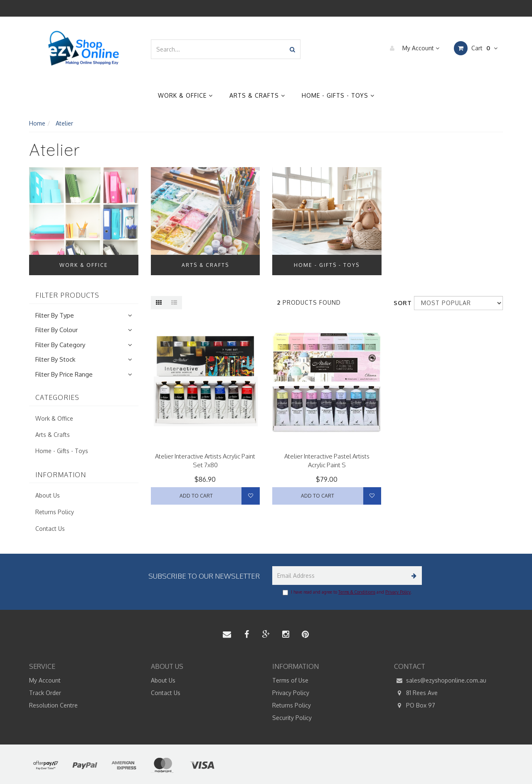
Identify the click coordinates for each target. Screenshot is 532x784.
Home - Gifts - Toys (338, 95)
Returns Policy (55, 512)
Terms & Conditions (357, 592)
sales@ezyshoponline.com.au (440, 680)
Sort (401, 303)
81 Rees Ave (416, 693)
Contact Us (50, 529)
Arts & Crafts (257, 95)
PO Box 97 (415, 705)
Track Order (45, 693)
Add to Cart (196, 496)
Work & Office (185, 95)
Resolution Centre (53, 705)
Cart (476, 48)
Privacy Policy (398, 592)
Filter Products (67, 296)
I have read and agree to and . (347, 592)
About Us (48, 495)
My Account (413, 48)
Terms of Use (290, 680)
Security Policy (292, 718)
